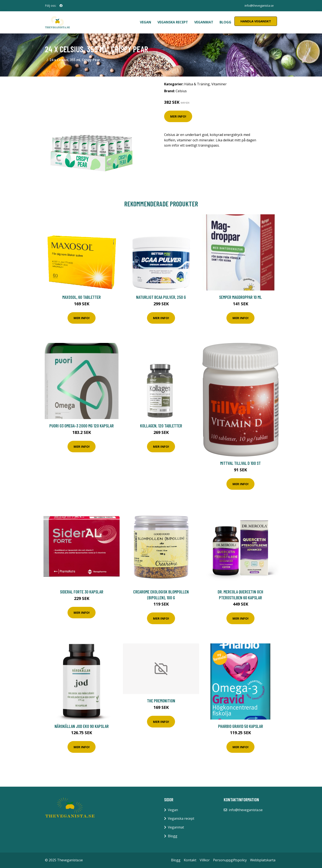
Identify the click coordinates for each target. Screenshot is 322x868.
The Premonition (161, 701)
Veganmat (204, 22)
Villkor (205, 860)
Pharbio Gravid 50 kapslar (241, 726)
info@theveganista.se (259, 6)
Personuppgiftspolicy (230, 860)
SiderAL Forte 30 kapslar (82, 592)
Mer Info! (178, 116)
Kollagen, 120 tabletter (161, 426)
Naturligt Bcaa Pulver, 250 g (161, 297)
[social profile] (61, 6)
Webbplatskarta (263, 860)
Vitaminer (219, 84)
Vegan (146, 22)
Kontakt (190, 860)
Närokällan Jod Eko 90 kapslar (82, 726)
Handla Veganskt (256, 21)
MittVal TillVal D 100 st (240, 463)
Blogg (225, 22)
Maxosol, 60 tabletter (82, 297)
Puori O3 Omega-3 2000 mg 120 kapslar (82, 426)
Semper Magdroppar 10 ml (240, 297)
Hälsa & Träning (197, 84)
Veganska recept (173, 22)
